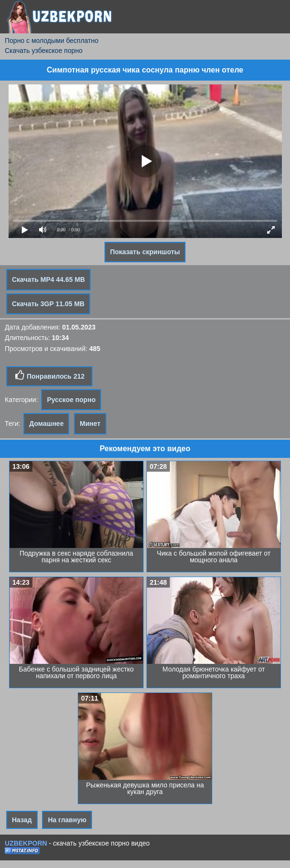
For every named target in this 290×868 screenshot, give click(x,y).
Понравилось (49, 375)
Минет (90, 424)
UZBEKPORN (26, 843)
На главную (67, 820)
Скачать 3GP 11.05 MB (48, 304)
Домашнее (46, 424)
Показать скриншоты (145, 252)
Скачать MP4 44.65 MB (48, 279)
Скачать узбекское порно (44, 51)
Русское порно (71, 400)
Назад (22, 820)
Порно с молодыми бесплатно (52, 41)
